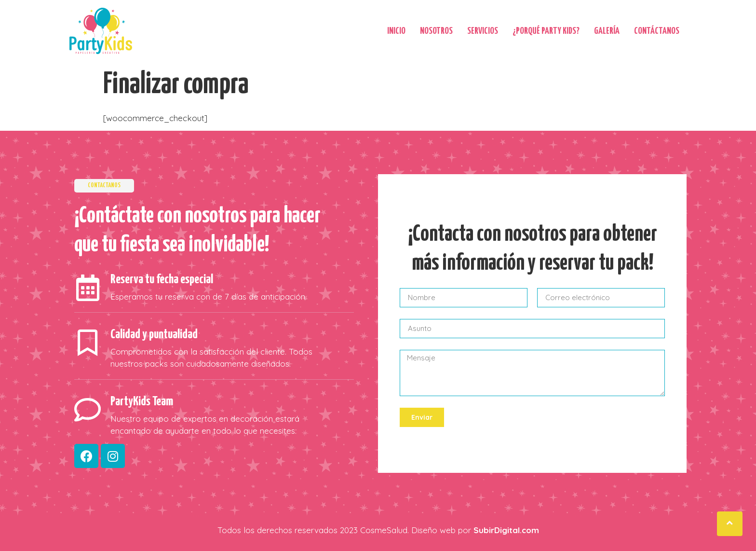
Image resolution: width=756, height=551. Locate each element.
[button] (730, 524)
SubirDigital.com (506, 530)
